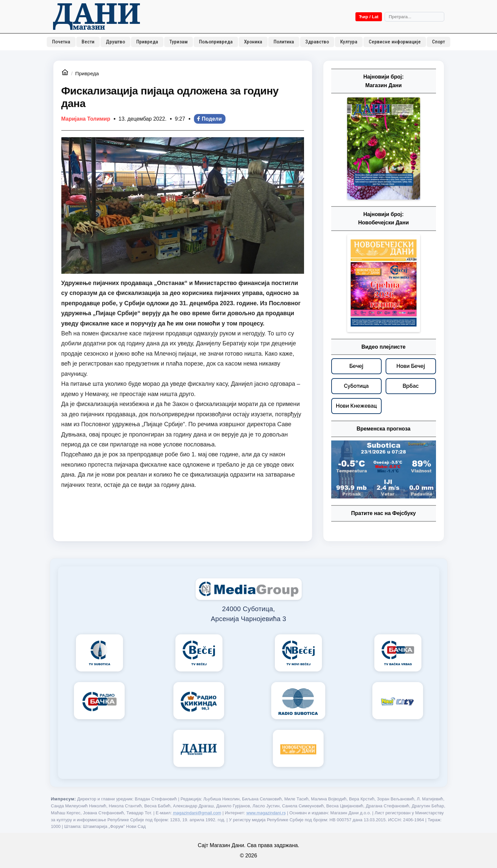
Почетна (61, 42)
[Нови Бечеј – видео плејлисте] (411, 366)
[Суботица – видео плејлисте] (356, 386)
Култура (349, 42)
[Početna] (96, 17)
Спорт (438, 42)
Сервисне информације (395, 42)
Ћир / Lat (369, 17)
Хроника (253, 42)
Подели (209, 119)
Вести (88, 42)
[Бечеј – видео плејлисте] (356, 366)
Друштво (115, 42)
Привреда (147, 42)
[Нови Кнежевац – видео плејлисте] (356, 406)
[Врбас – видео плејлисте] (411, 386)
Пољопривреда (216, 42)
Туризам (179, 42)
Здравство (317, 42)
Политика (284, 42)
